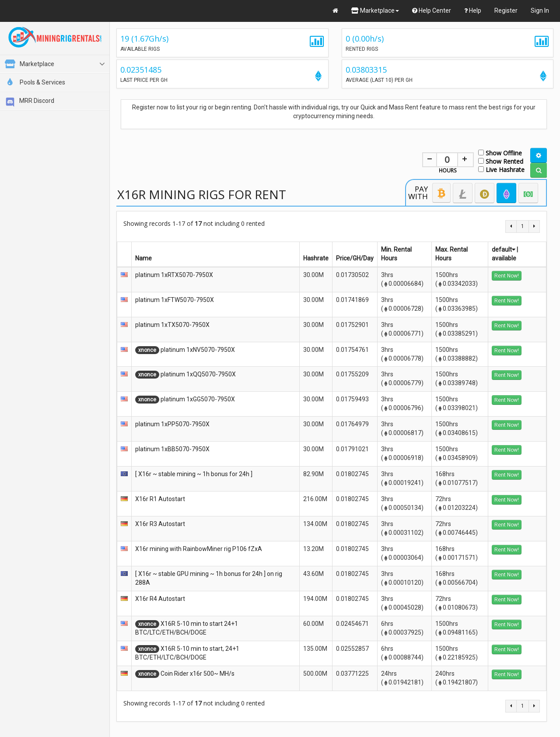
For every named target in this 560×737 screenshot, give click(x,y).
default (504, 249)
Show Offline (500, 153)
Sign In (540, 11)
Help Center (432, 11)
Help (473, 11)
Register (506, 11)
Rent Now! (507, 276)
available (504, 258)
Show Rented (501, 161)
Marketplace (375, 11)
